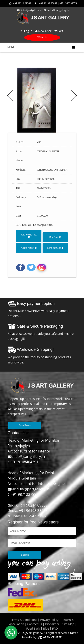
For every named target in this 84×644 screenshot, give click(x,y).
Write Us (42, 37)
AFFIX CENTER (49, 637)
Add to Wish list (29, 236)
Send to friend (55, 248)
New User (43, 31)
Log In (27, 31)
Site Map (68, 624)
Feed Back (33, 628)
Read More (25, 425)
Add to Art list (29, 248)
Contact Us (35, 624)
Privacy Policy (49, 620)
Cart (58, 31)
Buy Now (55, 237)
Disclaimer (52, 624)
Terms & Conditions (24, 620)
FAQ (55, 628)
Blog (46, 628)
